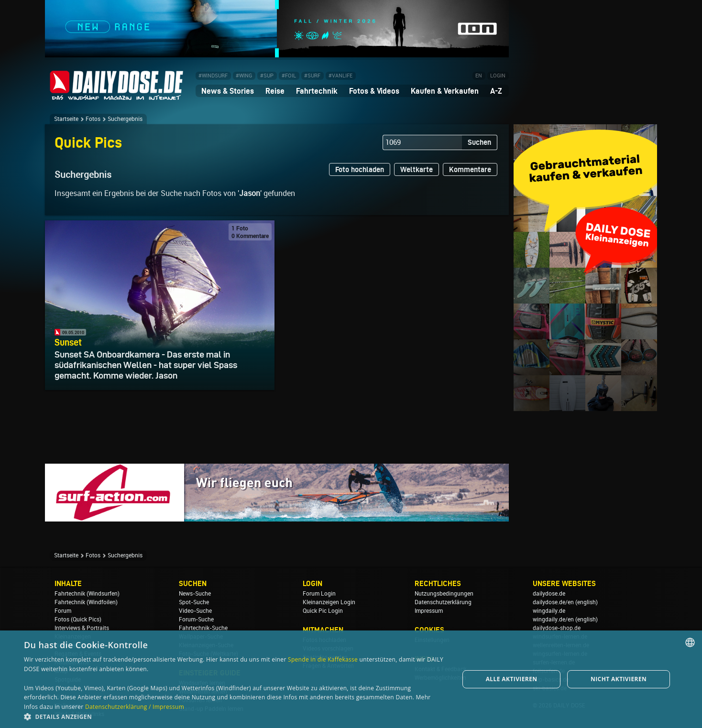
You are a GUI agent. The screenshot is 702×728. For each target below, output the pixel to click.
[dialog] (351, 679)
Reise (275, 91)
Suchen (479, 142)
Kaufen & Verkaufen (445, 91)
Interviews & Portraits (82, 628)
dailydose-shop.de (557, 628)
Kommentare (470, 169)
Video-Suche (195, 611)
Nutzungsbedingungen (444, 594)
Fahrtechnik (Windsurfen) (87, 594)
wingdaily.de (549, 611)
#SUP (267, 76)
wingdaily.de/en (553, 619)
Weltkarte (417, 169)
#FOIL (289, 76)
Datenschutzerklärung (443, 602)
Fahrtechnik (317, 91)
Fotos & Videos (374, 91)
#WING (244, 76)
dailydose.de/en (553, 602)
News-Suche (195, 594)
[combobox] (690, 642)
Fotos (93, 119)
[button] (235, 716)
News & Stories (228, 91)
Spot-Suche (194, 602)
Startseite (66, 119)
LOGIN (498, 76)
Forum (63, 611)
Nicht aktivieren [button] (619, 679)
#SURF (312, 76)
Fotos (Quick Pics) (78, 619)
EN (479, 76)
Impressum (429, 611)
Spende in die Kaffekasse (323, 659)
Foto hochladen (360, 169)
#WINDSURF (213, 76)
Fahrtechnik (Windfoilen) (86, 602)
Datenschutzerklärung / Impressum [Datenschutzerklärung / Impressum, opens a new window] (135, 707)
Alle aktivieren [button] (512, 679)
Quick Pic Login (323, 611)
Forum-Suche (196, 619)
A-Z (496, 91)
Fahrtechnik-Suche (203, 628)
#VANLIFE (340, 76)
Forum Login (319, 594)
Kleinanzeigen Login (329, 602)
